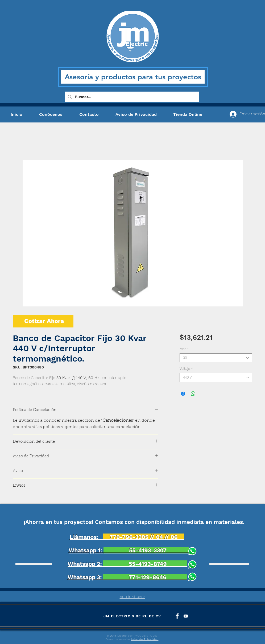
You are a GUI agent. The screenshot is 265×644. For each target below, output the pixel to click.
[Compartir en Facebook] (183, 394)
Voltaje (186, 369)
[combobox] (216, 358)
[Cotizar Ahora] (43, 321)
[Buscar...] (131, 97)
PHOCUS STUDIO (146, 636)
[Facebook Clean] (177, 616)
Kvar (184, 349)
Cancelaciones (118, 421)
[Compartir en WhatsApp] (193, 394)
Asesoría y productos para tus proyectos (133, 77)
